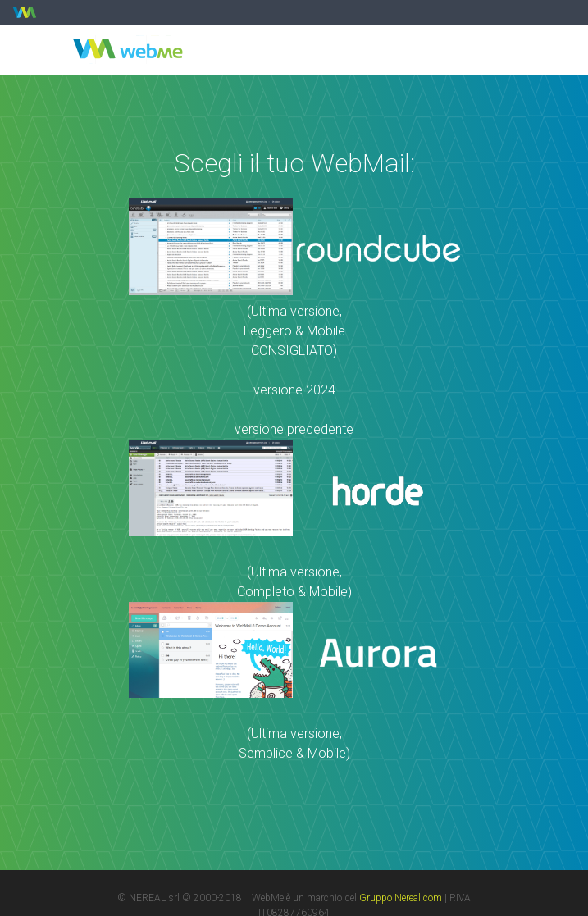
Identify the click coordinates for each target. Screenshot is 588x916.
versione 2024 (294, 390)
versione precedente (294, 429)
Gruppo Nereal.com (401, 898)
